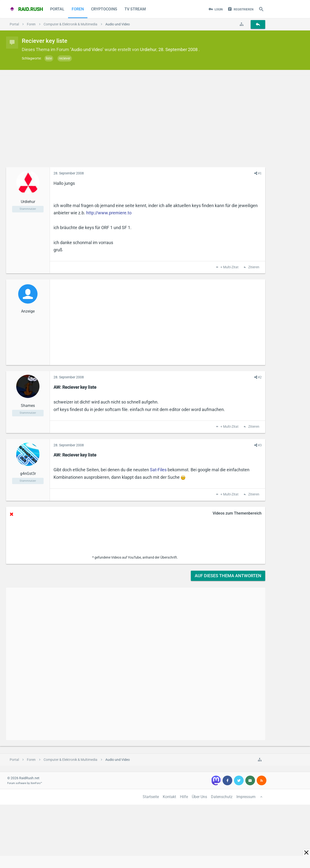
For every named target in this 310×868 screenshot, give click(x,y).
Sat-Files (158, 470)
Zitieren (253, 267)
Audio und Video (87, 49)
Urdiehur (148, 49)
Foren (78, 9)
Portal (57, 9)
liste (49, 58)
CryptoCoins (104, 9)
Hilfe (184, 797)
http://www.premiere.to (109, 213)
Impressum (246, 797)
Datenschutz (222, 797)
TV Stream (135, 9)
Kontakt (169, 797)
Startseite (151, 797)
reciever (65, 58)
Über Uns (199, 797)
